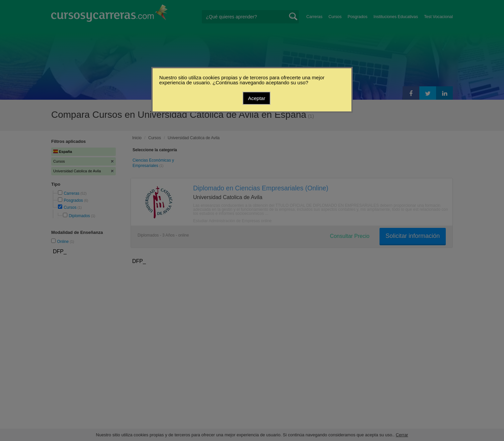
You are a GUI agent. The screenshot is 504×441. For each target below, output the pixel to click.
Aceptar (257, 98)
